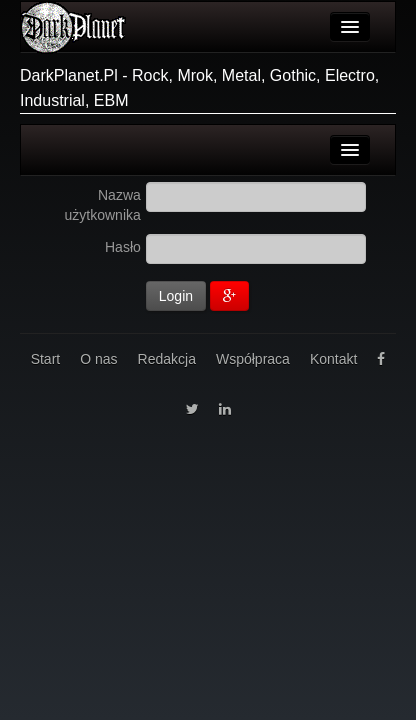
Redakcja (167, 359)
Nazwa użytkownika (103, 205)
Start (46, 359)
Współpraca (253, 359)
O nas (98, 359)
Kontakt (333, 359)
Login (176, 296)
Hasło (123, 247)
